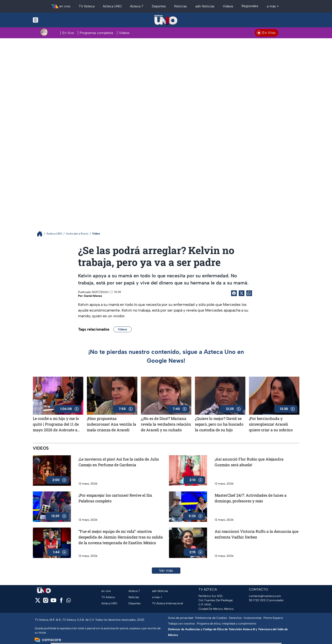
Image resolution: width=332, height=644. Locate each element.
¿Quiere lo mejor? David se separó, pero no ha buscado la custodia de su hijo (219, 424)
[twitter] (38, 602)
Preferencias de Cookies (211, 618)
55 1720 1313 (257, 600)
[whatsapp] (69, 601)
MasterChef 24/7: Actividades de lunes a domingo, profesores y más (251, 498)
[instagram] (46, 602)
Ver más (166, 570)
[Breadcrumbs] (42, 234)
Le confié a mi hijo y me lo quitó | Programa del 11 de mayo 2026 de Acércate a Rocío (56, 424)
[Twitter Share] (242, 293)
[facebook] (61, 602)
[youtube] (53, 602)
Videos (122, 329)
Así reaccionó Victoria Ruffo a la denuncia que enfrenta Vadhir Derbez (257, 534)
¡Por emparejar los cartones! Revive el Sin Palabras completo (115, 498)
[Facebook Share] (234, 293)
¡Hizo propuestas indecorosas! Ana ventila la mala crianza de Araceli (111, 424)
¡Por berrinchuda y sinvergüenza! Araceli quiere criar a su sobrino (271, 424)
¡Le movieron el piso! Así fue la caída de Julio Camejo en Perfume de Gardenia (119, 462)
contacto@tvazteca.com (265, 596)
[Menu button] (52, 20)
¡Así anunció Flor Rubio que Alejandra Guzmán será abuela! (249, 462)
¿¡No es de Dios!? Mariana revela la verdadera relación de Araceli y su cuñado (166, 424)
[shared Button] (249, 293)
